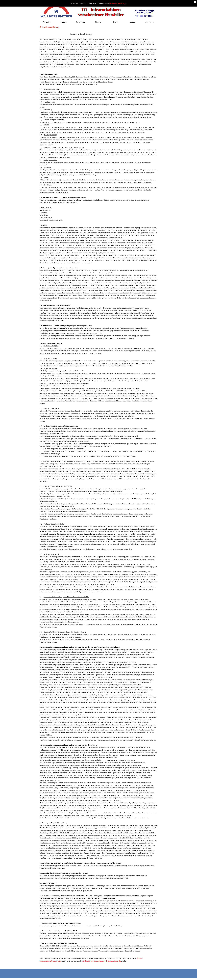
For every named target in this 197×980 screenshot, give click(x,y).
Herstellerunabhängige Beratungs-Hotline (145, 12)
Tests (115, 22)
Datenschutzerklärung (117, 3)
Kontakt (132, 22)
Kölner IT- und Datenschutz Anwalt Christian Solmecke (102, 961)
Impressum (149, 22)
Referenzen (81, 22)
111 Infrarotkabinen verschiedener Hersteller (101, 12)
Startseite (47, 22)
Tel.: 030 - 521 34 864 (144, 16)
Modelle (64, 22)
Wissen (98, 22)
